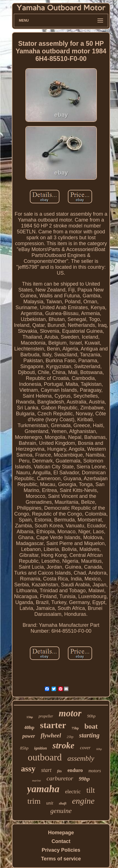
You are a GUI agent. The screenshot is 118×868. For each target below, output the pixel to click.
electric (73, 791)
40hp (29, 727)
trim (34, 801)
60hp (99, 749)
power (29, 736)
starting (89, 735)
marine (36, 780)
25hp (70, 737)
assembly (81, 758)
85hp (24, 748)
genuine (61, 811)
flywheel (51, 735)
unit (50, 803)
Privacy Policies (61, 850)
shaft (63, 803)
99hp (84, 779)
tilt (91, 790)
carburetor (60, 778)
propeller (46, 716)
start (46, 770)
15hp (30, 717)
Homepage (61, 833)
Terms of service (61, 859)
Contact (61, 841)
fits (60, 771)
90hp (91, 716)
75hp (75, 728)
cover (85, 748)
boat (91, 726)
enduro (75, 770)
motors (95, 771)
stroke (63, 745)
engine (83, 801)
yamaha (43, 789)
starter (53, 725)
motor (70, 713)
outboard (45, 757)
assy (28, 769)
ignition (40, 748)
